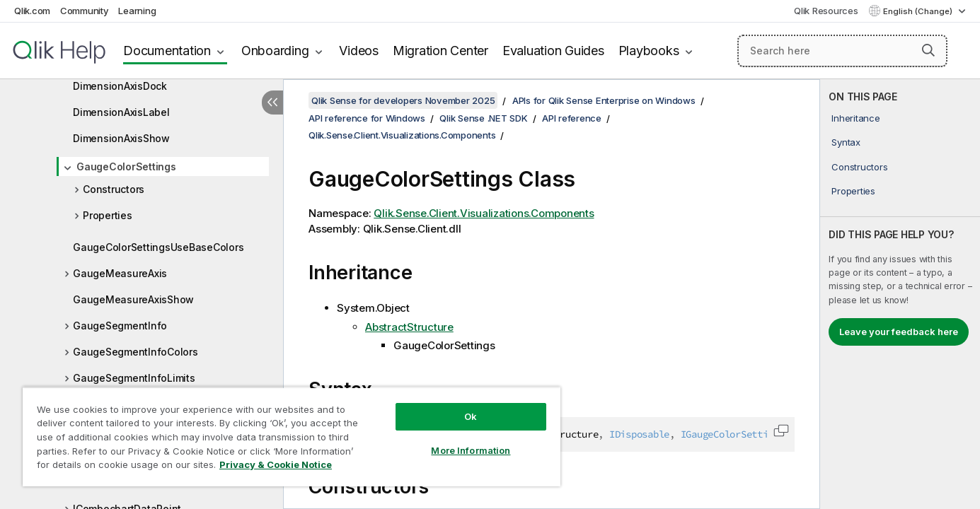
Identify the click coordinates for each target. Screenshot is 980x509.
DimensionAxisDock (120, 86)
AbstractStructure (409, 327)
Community (85, 11)
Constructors (114, 189)
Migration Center (440, 51)
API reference (572, 118)
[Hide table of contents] (272, 103)
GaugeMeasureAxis (120, 273)
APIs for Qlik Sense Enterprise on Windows (604, 100)
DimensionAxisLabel (121, 112)
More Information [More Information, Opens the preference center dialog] (471, 450)
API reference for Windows (367, 118)
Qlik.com (32, 11)
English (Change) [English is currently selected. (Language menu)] (919, 11)
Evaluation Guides (553, 51)
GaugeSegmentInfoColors (136, 352)
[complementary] (900, 294)
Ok (471, 416)
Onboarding (275, 51)
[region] (292, 437)
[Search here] (842, 51)
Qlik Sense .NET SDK (483, 118)
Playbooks (649, 51)
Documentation (167, 51)
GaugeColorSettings (126, 166)
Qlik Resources (826, 11)
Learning (137, 11)
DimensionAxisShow (121, 138)
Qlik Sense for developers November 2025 (403, 100)
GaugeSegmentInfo (120, 326)
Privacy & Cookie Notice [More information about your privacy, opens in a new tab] (276, 464)
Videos (359, 51)
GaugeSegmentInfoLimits (134, 378)
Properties (108, 215)
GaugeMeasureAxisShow (133, 299)
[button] (928, 50)
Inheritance (855, 118)
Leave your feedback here (899, 332)
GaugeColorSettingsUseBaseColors (158, 247)
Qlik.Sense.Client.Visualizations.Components (402, 135)
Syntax (846, 142)
